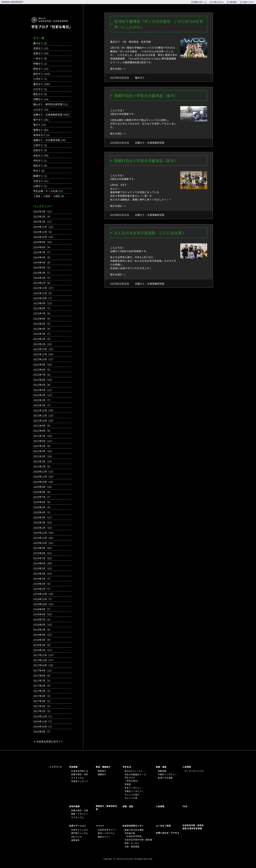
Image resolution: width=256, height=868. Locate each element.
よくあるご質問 (163, 826)
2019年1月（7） (43, 589)
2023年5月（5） (43, 324)
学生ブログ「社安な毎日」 (52, 27)
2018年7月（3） (43, 619)
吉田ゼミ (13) (41, 48)
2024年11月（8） (43, 232)
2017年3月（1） (43, 701)
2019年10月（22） (44, 543)
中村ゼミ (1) (40, 160)
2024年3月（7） (43, 273)
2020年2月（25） (43, 522)
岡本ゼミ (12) (41, 69)
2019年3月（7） (43, 579)
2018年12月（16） (44, 594)
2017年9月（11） (43, 670)
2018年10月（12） (44, 604)
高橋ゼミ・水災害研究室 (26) (50, 140)
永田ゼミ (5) (40, 150)
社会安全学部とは (80, 771)
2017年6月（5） (43, 686)
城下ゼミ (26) (41, 120)
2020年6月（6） (43, 502)
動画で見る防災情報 (134, 830)
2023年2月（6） (43, 339)
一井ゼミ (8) (40, 58)
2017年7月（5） (43, 680)
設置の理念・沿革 (80, 811)
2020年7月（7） (43, 497)
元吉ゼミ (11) (41, 181)
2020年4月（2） (43, 512)
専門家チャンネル (80, 833)
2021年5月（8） (43, 446)
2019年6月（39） (43, 563)
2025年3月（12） (43, 211)
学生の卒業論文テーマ (135, 775)
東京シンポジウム (106, 833)
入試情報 (187, 767)
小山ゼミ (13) (41, 109)
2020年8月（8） (43, 492)
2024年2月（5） (43, 278)
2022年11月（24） (44, 354)
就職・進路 (161, 767)
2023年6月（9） (43, 319)
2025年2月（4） (43, 216)
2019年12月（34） (44, 533)
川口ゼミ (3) (40, 89)
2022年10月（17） (44, 359)
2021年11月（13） (44, 415)
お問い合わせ (218, 2)
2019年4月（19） (43, 573)
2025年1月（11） (43, 221)
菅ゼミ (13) (40, 125)
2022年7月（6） (43, 375)
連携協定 (75, 840)
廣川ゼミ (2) (40, 43)
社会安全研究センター (133, 826)
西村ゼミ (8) (40, 165)
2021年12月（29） (44, 410)
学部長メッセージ (80, 781)
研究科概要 (75, 806)
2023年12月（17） (44, 288)
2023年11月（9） (43, 293)
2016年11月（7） (43, 721)
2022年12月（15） (44, 349)
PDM (185, 806)
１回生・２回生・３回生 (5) (49, 196)
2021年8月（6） (43, 431)
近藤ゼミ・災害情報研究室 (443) (52, 115)
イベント (100, 826)
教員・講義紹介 (103, 767)
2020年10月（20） (44, 482)
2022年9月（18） (43, 364)
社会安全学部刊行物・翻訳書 (138, 840)
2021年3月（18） (43, 456)
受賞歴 (128, 784)
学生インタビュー (133, 788)
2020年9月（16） (43, 487)
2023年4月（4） (43, 329)
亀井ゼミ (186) (42, 84)
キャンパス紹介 (132, 795)
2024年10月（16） (44, 237)
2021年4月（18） (43, 451)
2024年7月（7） (43, 252)
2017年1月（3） (43, 711)
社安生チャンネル (80, 830)
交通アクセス (248, 2)
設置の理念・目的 (80, 774)
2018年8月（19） (43, 614)
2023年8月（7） (43, 308)
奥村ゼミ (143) (42, 74)
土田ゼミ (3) (40, 145)
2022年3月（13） (43, 395)
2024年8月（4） (43, 247)
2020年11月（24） (44, 476)
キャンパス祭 (131, 798)
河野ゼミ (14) (41, 99)
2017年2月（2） (43, 706)
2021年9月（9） (43, 426)
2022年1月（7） (43, 405)
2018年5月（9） (43, 630)
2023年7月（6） (43, 313)
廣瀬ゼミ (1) (40, 176)
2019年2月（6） (43, 584)
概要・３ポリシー (80, 814)
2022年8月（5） (43, 369)
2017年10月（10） (44, 665)
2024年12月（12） (44, 227)
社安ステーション (78, 826)
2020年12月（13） (44, 471)
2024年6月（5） (43, 257)
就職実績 (162, 771)
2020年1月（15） (43, 528)
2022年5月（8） (43, 385)
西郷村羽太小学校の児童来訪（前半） (146, 160)
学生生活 (127, 767)
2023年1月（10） (43, 344)
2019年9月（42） (43, 548)
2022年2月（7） (43, 400)
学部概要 (73, 767)
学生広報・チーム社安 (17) (48, 191)
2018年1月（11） (43, 650)
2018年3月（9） (43, 640)
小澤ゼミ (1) (40, 79)
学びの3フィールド (134, 771)
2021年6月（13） (43, 441)
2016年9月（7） (43, 731)
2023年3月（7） (43, 334)
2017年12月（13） (44, 655)
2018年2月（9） (43, 645)
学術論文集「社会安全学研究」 (134, 835)
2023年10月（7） (43, 298)
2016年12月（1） (43, 716)
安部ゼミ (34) (41, 53)
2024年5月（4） (43, 262)
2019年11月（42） (44, 538)
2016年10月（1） (43, 726)
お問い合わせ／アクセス (169, 833)
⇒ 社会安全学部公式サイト (48, 741)
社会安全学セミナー (107, 830)
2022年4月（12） (43, 390)
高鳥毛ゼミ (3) (41, 135)
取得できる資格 (165, 778)
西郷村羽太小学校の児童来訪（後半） (146, 95)
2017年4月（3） (43, 696)
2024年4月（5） (43, 267)
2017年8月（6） (43, 675)
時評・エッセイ (132, 843)
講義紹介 (102, 774)
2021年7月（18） (43, 436)
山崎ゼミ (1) (40, 186)
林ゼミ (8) (39, 171)
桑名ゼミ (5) (40, 94)
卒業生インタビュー (134, 791)
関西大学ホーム (200, 2)
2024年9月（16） (43, 242)
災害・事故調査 (132, 847)
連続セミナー (104, 837)
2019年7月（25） (43, 558)
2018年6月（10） (43, 624)
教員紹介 (102, 771)
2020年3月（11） (43, 517)
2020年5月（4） (43, 507)
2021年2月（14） (43, 461)
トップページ (56, 767)
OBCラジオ (77, 837)
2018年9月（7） (43, 609)
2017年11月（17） (44, 660)
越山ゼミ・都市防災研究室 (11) (51, 104)
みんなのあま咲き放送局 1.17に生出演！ (150, 233)
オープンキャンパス (194, 771)
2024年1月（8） (43, 283)
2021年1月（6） (43, 466)
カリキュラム (78, 778)
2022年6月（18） (43, 380)
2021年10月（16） (44, 420)
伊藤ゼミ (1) (40, 64)
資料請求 (233, 2)
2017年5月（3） (43, 691)
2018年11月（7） (43, 599)
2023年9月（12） (43, 303)
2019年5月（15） (43, 568)
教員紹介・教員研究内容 (106, 808)
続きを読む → (118, 69)
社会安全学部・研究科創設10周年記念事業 (193, 827)
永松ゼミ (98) (41, 155)
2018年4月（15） (43, 635)
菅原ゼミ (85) (41, 130)
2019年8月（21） (43, 553)
